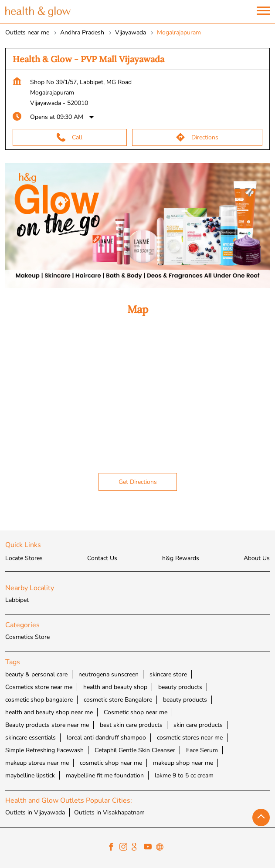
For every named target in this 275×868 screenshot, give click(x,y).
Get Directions (138, 482)
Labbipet (17, 600)
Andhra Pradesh (82, 32)
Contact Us (102, 558)
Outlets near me (27, 32)
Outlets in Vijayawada (35, 812)
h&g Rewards (181, 558)
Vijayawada (131, 32)
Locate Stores (24, 558)
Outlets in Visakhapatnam (109, 812)
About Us (257, 558)
